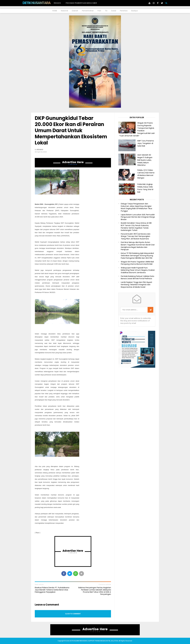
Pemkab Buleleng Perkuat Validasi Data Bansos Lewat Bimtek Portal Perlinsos (137, 278)
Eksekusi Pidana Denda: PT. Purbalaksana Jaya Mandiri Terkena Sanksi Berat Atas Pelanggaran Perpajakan (52, 590)
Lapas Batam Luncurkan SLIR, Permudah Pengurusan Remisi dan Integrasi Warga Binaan (138, 217)
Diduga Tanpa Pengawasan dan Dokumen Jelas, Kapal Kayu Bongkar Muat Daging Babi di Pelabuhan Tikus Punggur (136, 207)
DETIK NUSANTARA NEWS (41, 3)
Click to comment (73, 614)
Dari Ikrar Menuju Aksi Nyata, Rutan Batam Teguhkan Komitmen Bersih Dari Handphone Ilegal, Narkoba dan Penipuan (138, 246)
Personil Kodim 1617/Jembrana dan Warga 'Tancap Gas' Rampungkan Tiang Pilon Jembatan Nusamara (136, 236)
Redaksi (57, 3)
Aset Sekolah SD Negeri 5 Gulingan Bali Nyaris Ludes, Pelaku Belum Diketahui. (145, 160)
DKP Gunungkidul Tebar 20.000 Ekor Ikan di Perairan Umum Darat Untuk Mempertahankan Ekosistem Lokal (71, 130)
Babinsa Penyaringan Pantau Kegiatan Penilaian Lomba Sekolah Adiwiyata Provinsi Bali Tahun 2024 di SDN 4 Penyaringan (95, 591)
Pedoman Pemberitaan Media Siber (81, 3)
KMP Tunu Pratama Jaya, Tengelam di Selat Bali (146, 143)
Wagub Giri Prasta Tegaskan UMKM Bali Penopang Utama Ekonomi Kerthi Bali (137, 263)
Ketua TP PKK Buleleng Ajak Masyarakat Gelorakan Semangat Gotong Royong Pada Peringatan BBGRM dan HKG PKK (137, 256)
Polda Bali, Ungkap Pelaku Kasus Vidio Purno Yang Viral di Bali (145, 188)
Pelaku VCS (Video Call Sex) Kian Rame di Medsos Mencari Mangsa (146, 174)
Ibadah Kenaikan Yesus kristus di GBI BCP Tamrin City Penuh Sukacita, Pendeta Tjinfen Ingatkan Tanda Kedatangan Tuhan (136, 227)
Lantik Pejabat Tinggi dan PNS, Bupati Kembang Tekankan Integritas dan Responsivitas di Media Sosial (136, 285)
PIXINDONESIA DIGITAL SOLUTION (106, 641)
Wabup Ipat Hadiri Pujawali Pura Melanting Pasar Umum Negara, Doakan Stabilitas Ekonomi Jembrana (138, 270)
